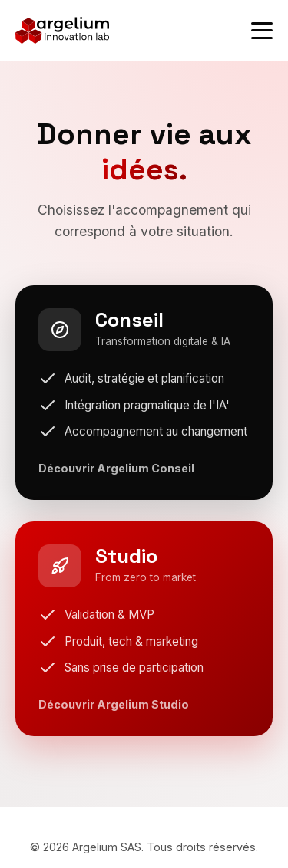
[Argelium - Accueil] (62, 30)
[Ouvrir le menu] (262, 31)
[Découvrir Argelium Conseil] (144, 393)
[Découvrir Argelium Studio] (144, 629)
